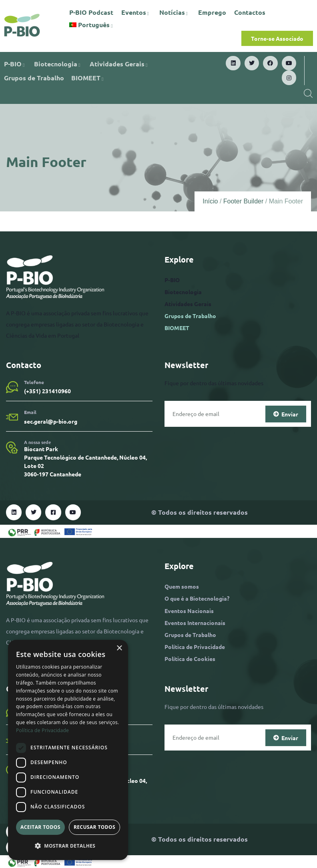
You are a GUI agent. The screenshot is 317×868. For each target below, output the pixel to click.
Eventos (136, 12)
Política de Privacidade (195, 647)
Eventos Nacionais (189, 611)
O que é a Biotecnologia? (197, 598)
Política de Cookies (190, 659)
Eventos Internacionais (195, 623)
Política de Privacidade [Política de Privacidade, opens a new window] (42, 730)
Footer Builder (244, 201)
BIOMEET (88, 78)
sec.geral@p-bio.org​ (51, 421)
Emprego (212, 12)
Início (210, 201)
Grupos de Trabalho (34, 78)
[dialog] (68, 750)
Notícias (175, 12)
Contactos (250, 12)
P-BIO (15, 64)
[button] (68, 846)
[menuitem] (92, 25)
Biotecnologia (58, 64)
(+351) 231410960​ (47, 391)
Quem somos (182, 586)
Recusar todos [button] (94, 827)
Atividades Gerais (120, 64)
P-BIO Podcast (91, 12)
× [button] (119, 648)
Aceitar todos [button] (40, 827)
